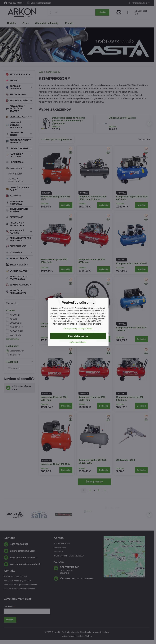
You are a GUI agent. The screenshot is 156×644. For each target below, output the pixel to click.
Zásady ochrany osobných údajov (78, 329)
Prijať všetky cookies (78, 336)
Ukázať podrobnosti (78, 342)
